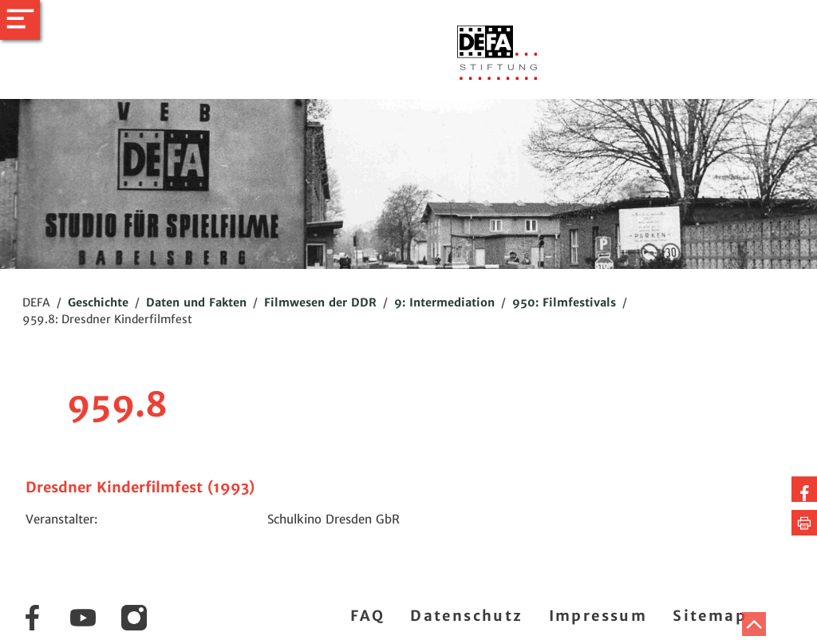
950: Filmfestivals (564, 302)
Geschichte (98, 302)
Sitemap (710, 616)
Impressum (598, 616)
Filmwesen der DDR (320, 302)
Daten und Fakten (196, 302)
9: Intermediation (444, 302)
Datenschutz (466, 616)
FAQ (367, 616)
